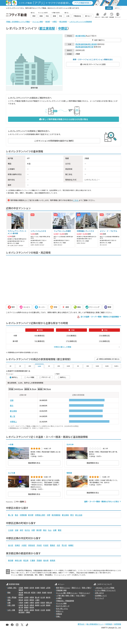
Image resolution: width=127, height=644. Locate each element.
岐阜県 (26, 600)
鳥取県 (32, 605)
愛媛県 (26, 607)
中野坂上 (13, 422)
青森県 (26, 588)
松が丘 (27, 530)
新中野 (31, 515)
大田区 (24, 545)
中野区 (63, 28)
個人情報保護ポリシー (95, 624)
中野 (48, 515)
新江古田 (79, 515)
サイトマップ (99, 598)
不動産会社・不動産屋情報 (65, 601)
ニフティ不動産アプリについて (105, 590)
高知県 (32, 607)
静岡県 (32, 600)
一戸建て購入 (61, 595)
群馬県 (53, 560)
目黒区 (17, 545)
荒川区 (64, 545)
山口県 (43, 605)
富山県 (37, 597)
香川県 (21, 607)
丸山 (50, 530)
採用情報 (118, 624)
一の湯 (11, 444)
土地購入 (59, 598)
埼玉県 (26, 560)
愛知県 (21, 600)
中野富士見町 (40, 515)
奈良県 (43, 603)
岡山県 (26, 605)
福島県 (21, 590)
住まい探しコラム (62, 608)
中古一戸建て (81, 595)
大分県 (43, 610)
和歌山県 (49, 603)
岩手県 (32, 588)
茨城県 (39, 560)
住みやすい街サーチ (63, 606)
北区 (58, 545)
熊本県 (37, 610)
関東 (9, 592)
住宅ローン (60, 611)
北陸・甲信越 (12, 597)
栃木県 (46, 560)
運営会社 (81, 624)
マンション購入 (61, 593)
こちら (76, 200)
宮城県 (37, 588)
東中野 (39, 530)
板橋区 (71, 545)
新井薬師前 (56, 515)
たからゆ (70, 444)
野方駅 (91, 47)
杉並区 (46, 545)
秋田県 (43, 588)
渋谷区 (39, 545)
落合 (16, 515)
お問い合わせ (99, 593)
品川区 (11, 545)
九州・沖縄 (11, 610)
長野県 (32, 597)
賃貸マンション (65, 588)
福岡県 (21, 610)
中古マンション (84, 593)
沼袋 (12, 400)
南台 (45, 530)
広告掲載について (101, 595)
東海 (9, 600)
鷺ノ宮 (13, 416)
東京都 (78, 36)
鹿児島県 (22, 612)
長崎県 (32, 610)
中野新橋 (23, 515)
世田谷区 (32, 545)
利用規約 (109, 624)
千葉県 (32, 560)
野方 (12, 406)
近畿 (9, 603)
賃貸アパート (76, 588)
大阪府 (21, 603)
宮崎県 (48, 610)
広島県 (21, 605)
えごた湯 (12, 473)
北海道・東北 (12, 588)
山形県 (48, 588)
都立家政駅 (47, 28)
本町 (21, 530)
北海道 (21, 588)
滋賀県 (37, 603)
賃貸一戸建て (86, 588)
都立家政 (13, 411)
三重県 (37, 600)
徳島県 (48, 605)
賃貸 (58, 588)
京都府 (32, 603)
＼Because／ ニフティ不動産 (105, 588)
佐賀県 (26, 610)
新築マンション (72, 593)
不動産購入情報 (61, 590)
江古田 (11, 530)
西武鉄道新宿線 (81, 44)
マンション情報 (61, 603)
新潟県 (21, 597)
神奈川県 (18, 560)
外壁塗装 (59, 614)
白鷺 (55, 530)
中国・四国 (11, 605)
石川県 (43, 597)
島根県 (37, 605)
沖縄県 (28, 612)
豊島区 (53, 545)
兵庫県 (26, 603)
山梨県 (26, 597)
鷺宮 (60, 530)
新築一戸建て (70, 595)
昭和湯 (69, 473)
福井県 (48, 597)
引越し (58, 616)
